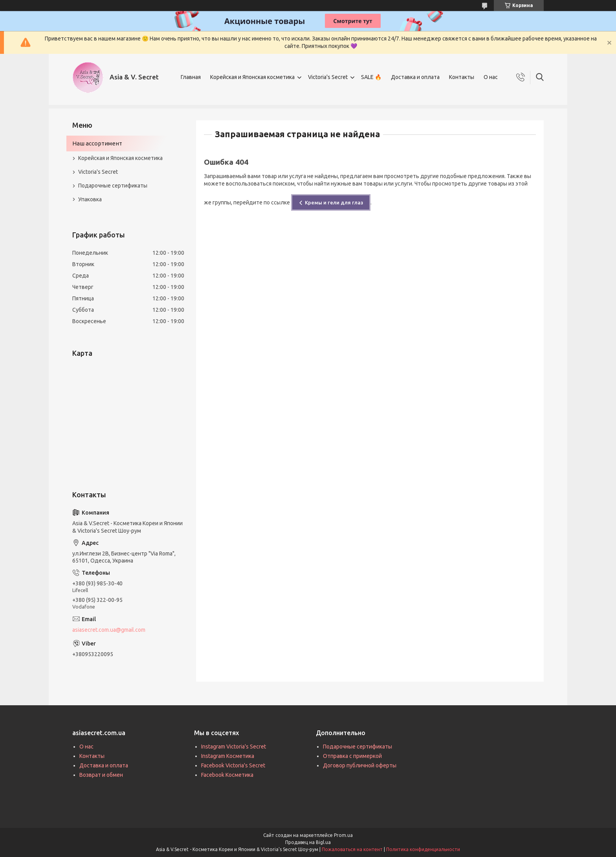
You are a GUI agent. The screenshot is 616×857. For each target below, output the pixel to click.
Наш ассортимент (97, 143)
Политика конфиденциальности (423, 849)
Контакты (462, 77)
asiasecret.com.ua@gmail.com (109, 630)
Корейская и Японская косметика (252, 77)
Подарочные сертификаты (113, 186)
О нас (491, 77)
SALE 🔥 (371, 77)
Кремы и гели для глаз (334, 202)
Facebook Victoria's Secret (233, 765)
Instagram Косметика (228, 756)
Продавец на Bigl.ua (308, 842)
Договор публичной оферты (360, 765)
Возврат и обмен (101, 775)
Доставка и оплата (415, 77)
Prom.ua (343, 835)
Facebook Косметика (227, 775)
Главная (191, 77)
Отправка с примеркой (352, 756)
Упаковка (90, 199)
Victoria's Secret (328, 77)
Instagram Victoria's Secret (234, 747)
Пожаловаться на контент (352, 849)
